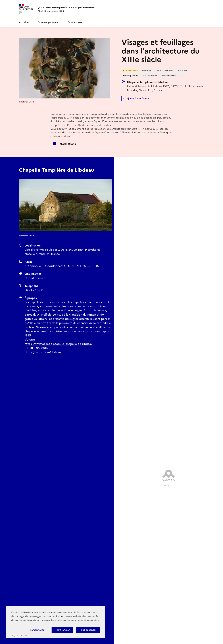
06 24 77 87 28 (34, 290)
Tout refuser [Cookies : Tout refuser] (62, 630)
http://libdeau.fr (35, 278)
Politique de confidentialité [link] (20, 636)
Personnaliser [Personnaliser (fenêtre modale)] (38, 630)
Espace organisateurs (49, 22)
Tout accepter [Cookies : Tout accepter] (88, 630)
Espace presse (75, 22)
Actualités (24, 22)
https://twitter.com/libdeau (43, 352)
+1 (181, 76)
